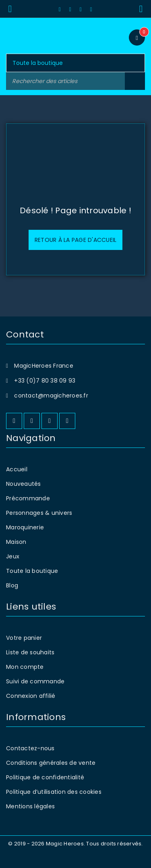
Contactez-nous (30, 748)
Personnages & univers (39, 513)
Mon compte (25, 667)
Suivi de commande (35, 681)
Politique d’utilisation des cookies (54, 792)
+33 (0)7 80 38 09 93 (45, 381)
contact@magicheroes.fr (51, 395)
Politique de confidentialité (45, 777)
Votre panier (24, 638)
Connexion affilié (31, 696)
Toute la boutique (32, 571)
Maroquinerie (25, 527)
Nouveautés (24, 484)
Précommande (28, 498)
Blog (12, 585)
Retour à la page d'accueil (76, 240)
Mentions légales (30, 806)
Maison (16, 542)
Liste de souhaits (30, 652)
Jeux (13, 556)
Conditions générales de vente (51, 763)
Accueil (17, 469)
